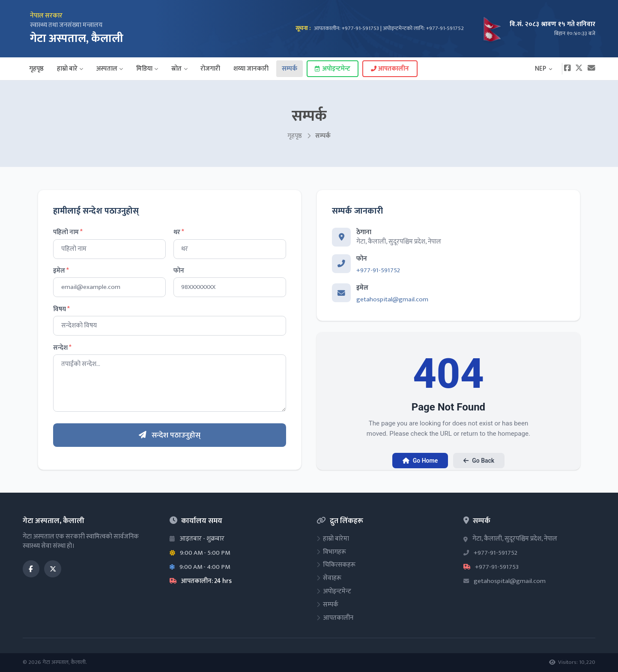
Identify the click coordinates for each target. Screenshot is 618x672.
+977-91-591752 (378, 270)
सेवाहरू (329, 578)
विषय (61, 309)
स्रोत (179, 69)
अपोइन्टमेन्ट (332, 69)
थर (179, 232)
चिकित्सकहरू (336, 565)
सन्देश (62, 348)
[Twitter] (579, 68)
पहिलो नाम (68, 232)
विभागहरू (331, 552)
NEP (544, 69)
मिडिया (147, 69)
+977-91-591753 (497, 567)
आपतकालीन (390, 69)
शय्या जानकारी (251, 69)
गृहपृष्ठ (36, 69)
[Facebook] (567, 68)
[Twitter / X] (53, 569)
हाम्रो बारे (70, 69)
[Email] (591, 68)
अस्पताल (110, 69)
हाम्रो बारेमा (333, 539)
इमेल (61, 271)
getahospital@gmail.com (392, 299)
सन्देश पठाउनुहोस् (170, 435)
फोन (179, 271)
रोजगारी (210, 69)
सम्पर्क (290, 69)
